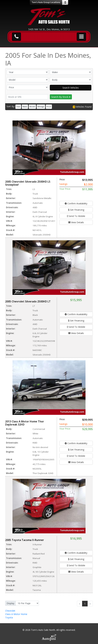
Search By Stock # (61, 97)
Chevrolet (10, 611)
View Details (76, 222)
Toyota (9, 617)
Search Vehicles (71, 88)
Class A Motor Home (16, 614)
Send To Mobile (76, 216)
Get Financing (76, 210)
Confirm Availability (76, 203)
